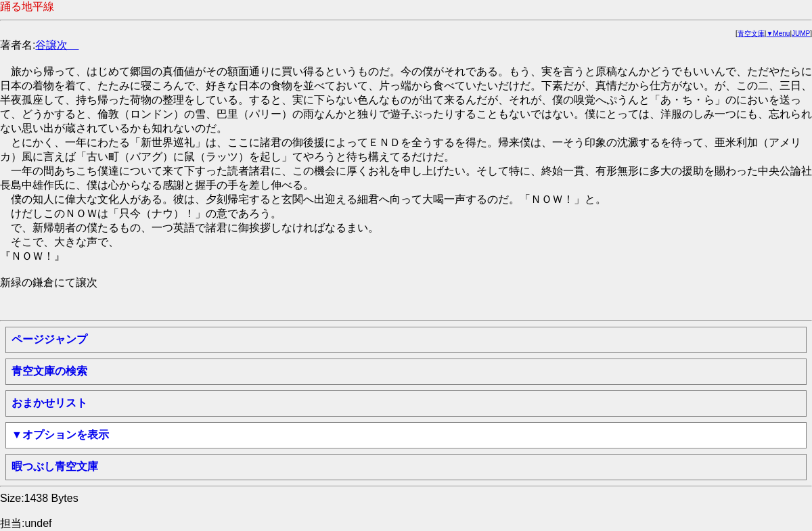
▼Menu (778, 33)
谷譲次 (57, 45)
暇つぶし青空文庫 (55, 466)
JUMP (801, 33)
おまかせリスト (49, 403)
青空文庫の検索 (49, 371)
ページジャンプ (49, 339)
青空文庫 (751, 33)
